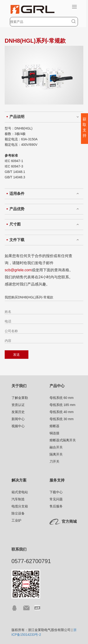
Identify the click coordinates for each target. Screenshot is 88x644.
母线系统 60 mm (62, 398)
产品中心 (57, 386)
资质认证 (18, 405)
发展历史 (18, 412)
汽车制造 (18, 499)
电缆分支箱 (20, 506)
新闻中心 (18, 419)
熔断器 (54, 426)
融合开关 (56, 447)
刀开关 (54, 461)
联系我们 (19, 549)
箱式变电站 (20, 492)
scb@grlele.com (18, 270)
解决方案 (19, 480)
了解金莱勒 (20, 398)
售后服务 (56, 506)
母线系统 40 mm (62, 412)
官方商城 (69, 521)
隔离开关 (56, 454)
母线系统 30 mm (62, 419)
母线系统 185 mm (62, 405)
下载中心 (56, 492)
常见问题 (56, 499)
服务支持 (57, 480)
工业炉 (16, 520)
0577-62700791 (31, 561)
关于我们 (19, 386)
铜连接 (54, 433)
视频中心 (18, 426)
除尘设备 (18, 513)
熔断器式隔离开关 (63, 440)
